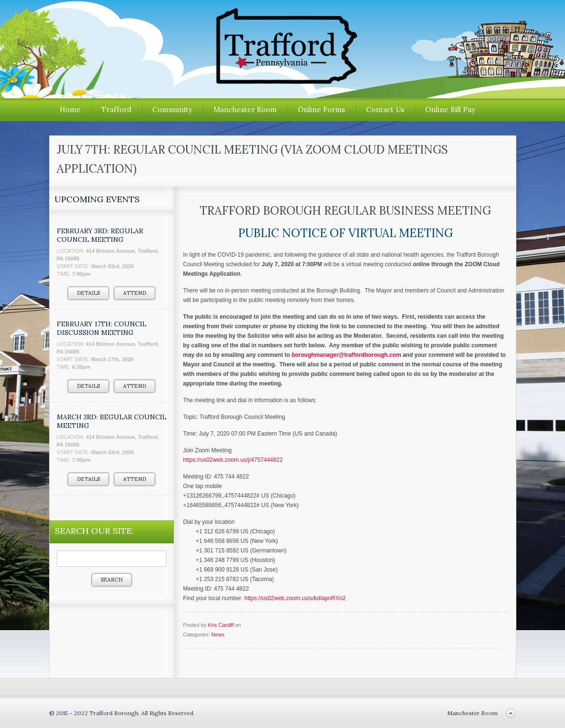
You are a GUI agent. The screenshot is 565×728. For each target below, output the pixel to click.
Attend (135, 293)
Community (172, 109)
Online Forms (321, 109)
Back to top (511, 713)
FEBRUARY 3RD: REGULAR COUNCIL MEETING (100, 235)
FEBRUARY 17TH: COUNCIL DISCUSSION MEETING (102, 328)
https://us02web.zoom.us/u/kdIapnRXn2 (295, 598)
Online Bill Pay (450, 109)
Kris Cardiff (220, 625)
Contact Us (385, 109)
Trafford (116, 109)
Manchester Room (245, 109)
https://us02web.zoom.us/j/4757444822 (233, 460)
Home (70, 109)
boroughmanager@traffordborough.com (346, 355)
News (218, 634)
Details (88, 293)
